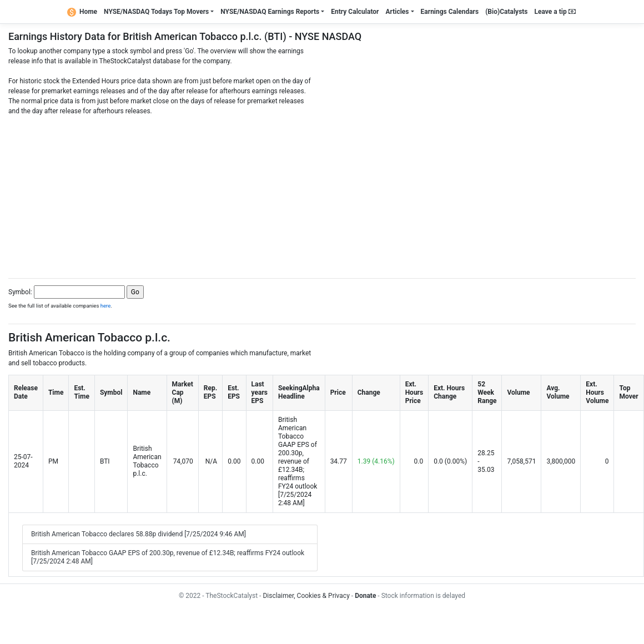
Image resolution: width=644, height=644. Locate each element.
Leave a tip (555, 12)
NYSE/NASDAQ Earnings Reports (270, 12)
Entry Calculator (355, 12)
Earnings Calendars (450, 12)
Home (82, 12)
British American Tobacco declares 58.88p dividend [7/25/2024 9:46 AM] (139, 534)
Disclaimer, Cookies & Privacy (306, 596)
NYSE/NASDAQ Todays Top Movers (156, 12)
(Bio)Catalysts (506, 12)
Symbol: (20, 292)
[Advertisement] (322, 194)
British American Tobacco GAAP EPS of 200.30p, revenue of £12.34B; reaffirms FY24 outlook (298, 453)
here (106, 306)
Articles (397, 12)
